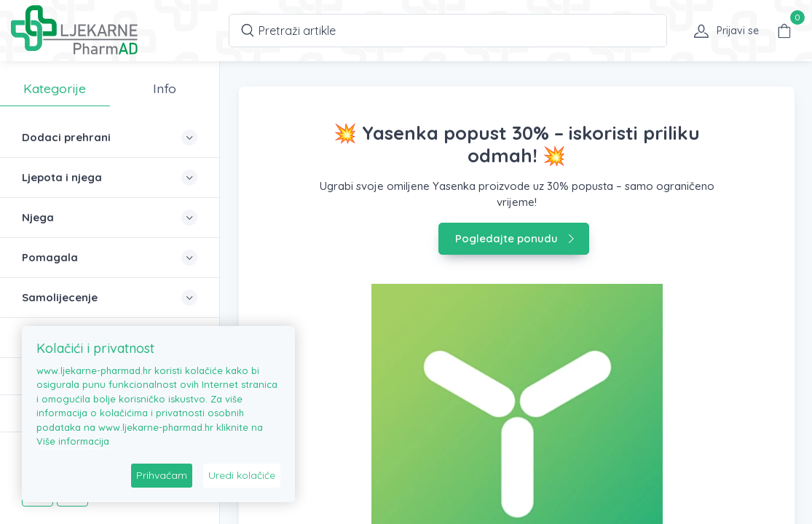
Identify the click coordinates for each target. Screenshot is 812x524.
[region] (110, 282)
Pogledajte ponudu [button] (515, 238)
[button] (722, 31)
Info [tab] (165, 88)
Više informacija (73, 441)
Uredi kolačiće (242, 475)
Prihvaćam (162, 475)
